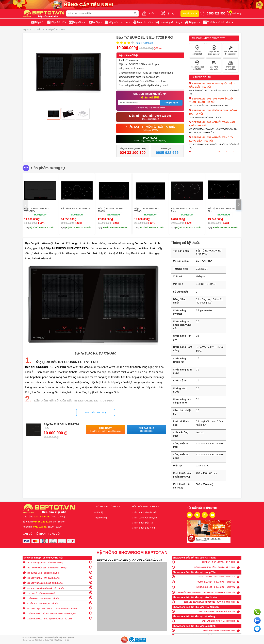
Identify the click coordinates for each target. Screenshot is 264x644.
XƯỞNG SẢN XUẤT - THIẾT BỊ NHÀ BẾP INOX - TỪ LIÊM (57, 618)
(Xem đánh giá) (145, 43)
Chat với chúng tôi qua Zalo (257, 620)
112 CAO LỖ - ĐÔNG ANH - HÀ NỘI (57, 593)
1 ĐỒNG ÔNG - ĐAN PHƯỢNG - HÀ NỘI (57, 598)
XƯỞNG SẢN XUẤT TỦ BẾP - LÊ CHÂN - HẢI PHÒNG (207, 567)
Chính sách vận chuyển (144, 518)
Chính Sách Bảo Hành (144, 528)
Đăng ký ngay (171, 103)
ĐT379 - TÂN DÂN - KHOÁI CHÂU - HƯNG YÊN (207, 577)
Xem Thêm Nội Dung (96, 413)
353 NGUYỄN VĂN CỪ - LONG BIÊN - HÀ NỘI (57, 582)
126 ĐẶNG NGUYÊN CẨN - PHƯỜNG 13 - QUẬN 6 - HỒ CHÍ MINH (207, 602)
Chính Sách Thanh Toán (145, 513)
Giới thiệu (99, 513)
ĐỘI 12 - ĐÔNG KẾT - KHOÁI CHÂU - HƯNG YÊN (207, 587)
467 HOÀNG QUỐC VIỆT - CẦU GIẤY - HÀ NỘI (57, 562)
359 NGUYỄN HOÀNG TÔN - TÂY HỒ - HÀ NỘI (57, 588)
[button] (218, 22)
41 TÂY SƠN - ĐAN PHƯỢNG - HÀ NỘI (57, 603)
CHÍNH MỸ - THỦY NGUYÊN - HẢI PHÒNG (207, 562)
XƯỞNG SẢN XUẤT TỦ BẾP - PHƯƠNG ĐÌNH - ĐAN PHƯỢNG (57, 613)
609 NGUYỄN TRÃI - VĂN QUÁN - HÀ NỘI (57, 577)
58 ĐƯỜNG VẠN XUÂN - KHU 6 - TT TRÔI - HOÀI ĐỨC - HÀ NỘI (57, 608)
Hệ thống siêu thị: (202, 77)
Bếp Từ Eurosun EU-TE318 (75, 209)
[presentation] (25, 205)
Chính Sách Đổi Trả (142, 523)
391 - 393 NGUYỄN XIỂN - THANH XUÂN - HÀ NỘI (57, 567)
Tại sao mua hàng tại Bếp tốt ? (209, 38)
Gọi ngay (257, 612)
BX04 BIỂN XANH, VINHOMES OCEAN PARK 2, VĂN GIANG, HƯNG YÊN (207, 592)
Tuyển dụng (100, 518)
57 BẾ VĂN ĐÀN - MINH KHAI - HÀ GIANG (207, 621)
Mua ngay (105, 430)
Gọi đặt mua (146, 430)
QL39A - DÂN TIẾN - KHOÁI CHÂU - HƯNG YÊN (207, 582)
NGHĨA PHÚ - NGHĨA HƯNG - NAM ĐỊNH (207, 630)
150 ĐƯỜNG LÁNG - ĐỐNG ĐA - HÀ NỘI (57, 572)
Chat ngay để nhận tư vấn (257, 629)
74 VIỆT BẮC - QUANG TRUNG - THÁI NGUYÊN (207, 611)
